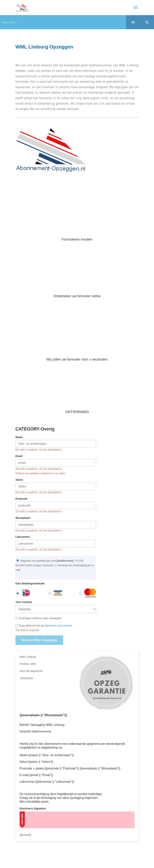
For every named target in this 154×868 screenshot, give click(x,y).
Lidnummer (23, 537)
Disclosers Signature (33, 808)
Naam (19, 437)
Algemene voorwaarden (58, 626)
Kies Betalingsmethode (30, 583)
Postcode (21, 499)
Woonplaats (23, 518)
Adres (19, 480)
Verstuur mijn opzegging (39, 640)
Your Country (24, 602)
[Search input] (63, 22)
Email (19, 456)
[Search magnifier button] (147, 22)
